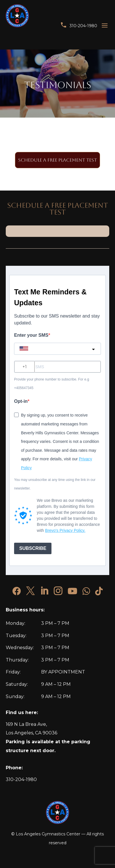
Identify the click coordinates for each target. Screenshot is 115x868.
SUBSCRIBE (33, 548)
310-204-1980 (83, 26)
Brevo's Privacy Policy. (65, 530)
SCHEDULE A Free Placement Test (57, 160)
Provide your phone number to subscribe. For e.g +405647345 (52, 384)
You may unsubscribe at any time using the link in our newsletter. (55, 484)
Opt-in (21, 401)
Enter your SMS (31, 335)
